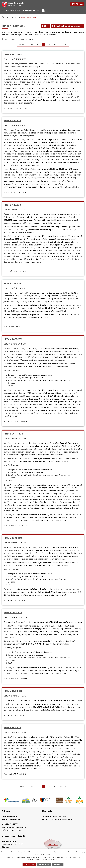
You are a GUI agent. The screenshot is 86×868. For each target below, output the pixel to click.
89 (55, 45)
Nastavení (58, 864)
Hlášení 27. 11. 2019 (14, 434)
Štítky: (5, 39)
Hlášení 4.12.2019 (13, 205)
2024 (13, 40)
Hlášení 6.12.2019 (13, 121)
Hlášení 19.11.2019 (13, 691)
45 (32, 45)
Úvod (4, 17)
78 (47, 45)
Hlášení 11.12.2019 (13, 54)
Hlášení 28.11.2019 (13, 339)
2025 (22, 40)
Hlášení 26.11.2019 (13, 538)
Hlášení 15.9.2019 (13, 728)
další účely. (48, 854)
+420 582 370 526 (58, 817)
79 (49, 45)
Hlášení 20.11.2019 (13, 613)
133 (61, 45)
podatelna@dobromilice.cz (62, 819)
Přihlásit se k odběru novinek (68, 26)
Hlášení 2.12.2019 (12, 283)
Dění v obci (14, 17)
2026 (31, 40)
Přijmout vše (29, 864)
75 (38, 45)
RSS (46, 26)
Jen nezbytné (44, 864)
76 (41, 45)
